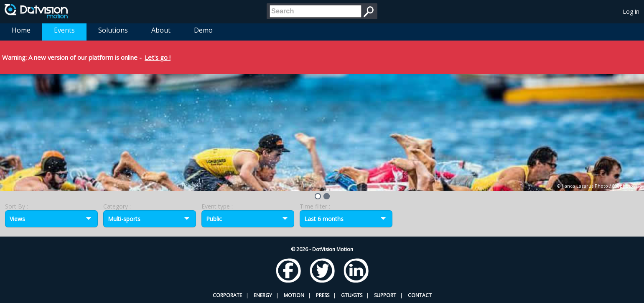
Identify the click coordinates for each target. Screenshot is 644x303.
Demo (203, 30)
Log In (631, 11)
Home (21, 30)
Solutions (113, 30)
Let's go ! (158, 57)
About (161, 30)
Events (64, 30)
